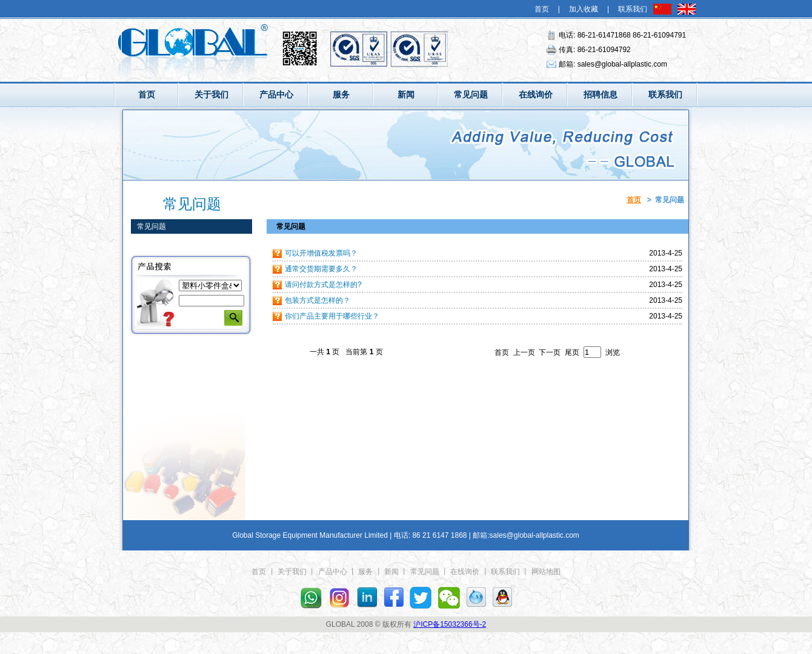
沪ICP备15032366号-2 (450, 624)
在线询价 (536, 94)
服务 (341, 94)
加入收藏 (584, 9)
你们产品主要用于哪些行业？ (332, 316)
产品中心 (276, 94)
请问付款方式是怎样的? (323, 285)
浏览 (613, 352)
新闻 (406, 94)
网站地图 (546, 572)
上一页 (524, 352)
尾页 (572, 352)
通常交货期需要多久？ (321, 269)
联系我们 (633, 9)
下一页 (550, 352)
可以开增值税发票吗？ (321, 253)
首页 (542, 9)
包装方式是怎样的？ (318, 300)
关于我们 (211, 94)
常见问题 (471, 94)
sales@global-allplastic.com (622, 64)
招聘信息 (601, 94)
